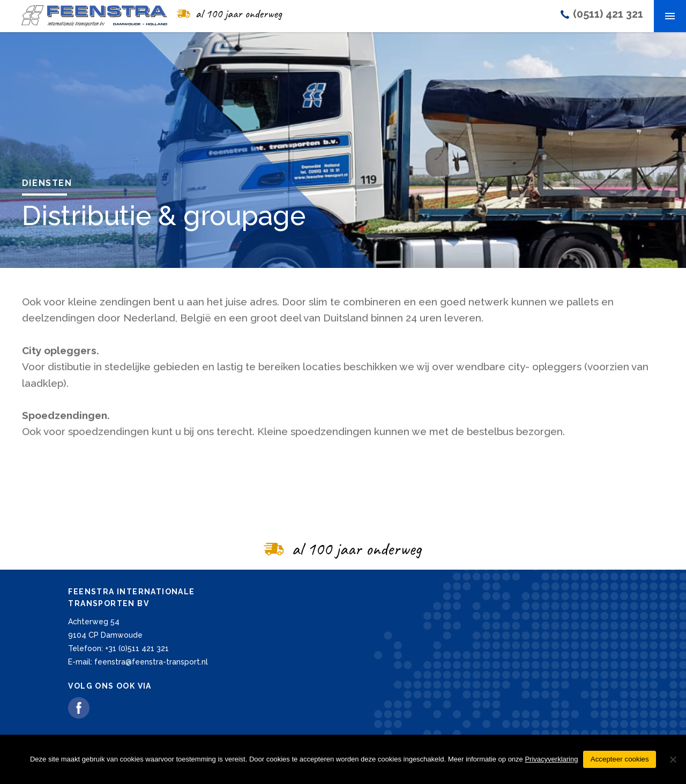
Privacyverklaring (551, 759)
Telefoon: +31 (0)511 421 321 (118, 648)
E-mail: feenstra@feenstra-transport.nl (138, 662)
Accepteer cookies (620, 759)
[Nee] (673, 759)
